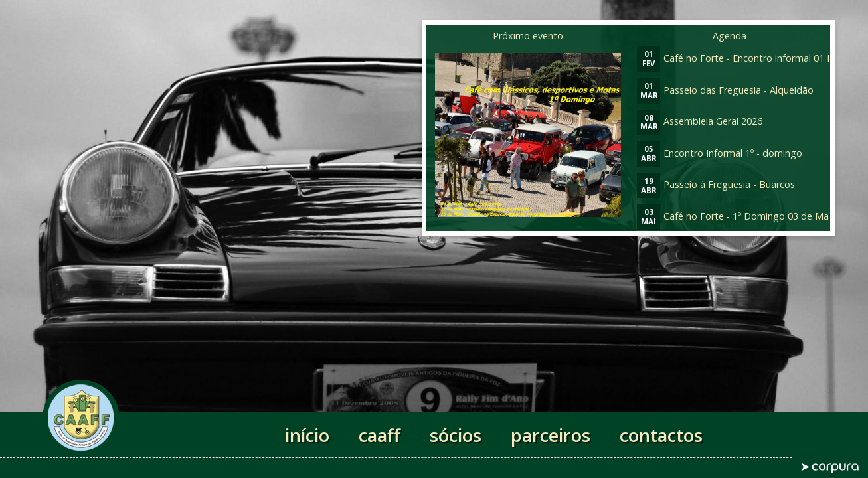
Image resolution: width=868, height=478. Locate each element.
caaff (380, 435)
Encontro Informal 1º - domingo (720, 153)
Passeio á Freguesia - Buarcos (716, 184)
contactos (661, 435)
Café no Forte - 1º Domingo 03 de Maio (737, 216)
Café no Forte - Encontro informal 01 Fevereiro (752, 58)
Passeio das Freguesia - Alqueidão (725, 90)
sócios (456, 435)
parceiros (551, 435)
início (307, 435)
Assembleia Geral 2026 (700, 121)
